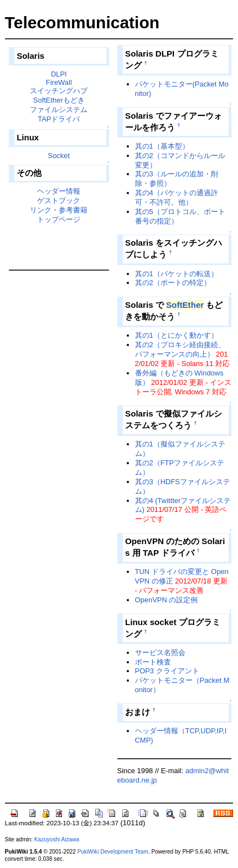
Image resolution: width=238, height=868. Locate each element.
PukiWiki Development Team (113, 852)
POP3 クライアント (167, 671)
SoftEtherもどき (59, 100)
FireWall (59, 82)
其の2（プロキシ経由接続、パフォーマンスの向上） (180, 349)
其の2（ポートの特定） (173, 283)
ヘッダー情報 (59, 191)
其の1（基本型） (162, 146)
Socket (59, 156)
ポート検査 (153, 662)
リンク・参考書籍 (59, 210)
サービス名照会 (160, 653)
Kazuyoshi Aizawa (57, 839)
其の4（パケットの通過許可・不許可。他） (177, 197)
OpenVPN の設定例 (167, 600)
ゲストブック (59, 200)
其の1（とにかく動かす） (177, 335)
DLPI (59, 74)
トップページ (59, 219)
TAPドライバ (59, 119)
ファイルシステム (59, 110)
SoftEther (185, 305)
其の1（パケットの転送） (177, 274)
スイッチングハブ (59, 91)
